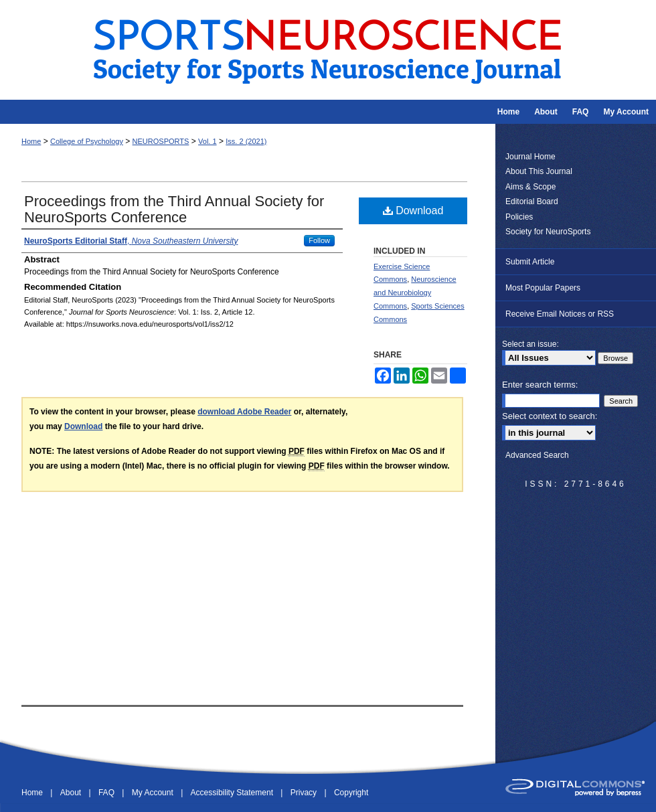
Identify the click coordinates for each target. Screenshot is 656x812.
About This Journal (539, 171)
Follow (319, 240)
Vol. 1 (208, 141)
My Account (154, 793)
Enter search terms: (540, 385)
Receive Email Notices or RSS (560, 314)
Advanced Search (537, 455)
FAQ (107, 793)
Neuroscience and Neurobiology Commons (415, 293)
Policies (519, 217)
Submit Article (530, 262)
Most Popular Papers (543, 288)
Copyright (351, 793)
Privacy (305, 793)
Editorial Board (532, 201)
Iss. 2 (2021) (246, 141)
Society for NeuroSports (548, 232)
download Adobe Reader (244, 412)
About (72, 793)
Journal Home (530, 157)
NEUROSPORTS (161, 141)
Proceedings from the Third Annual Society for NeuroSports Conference (174, 209)
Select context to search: (550, 416)
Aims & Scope (530, 187)
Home (31, 141)
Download (413, 211)
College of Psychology (87, 141)
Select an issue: (530, 344)
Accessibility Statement (233, 793)
